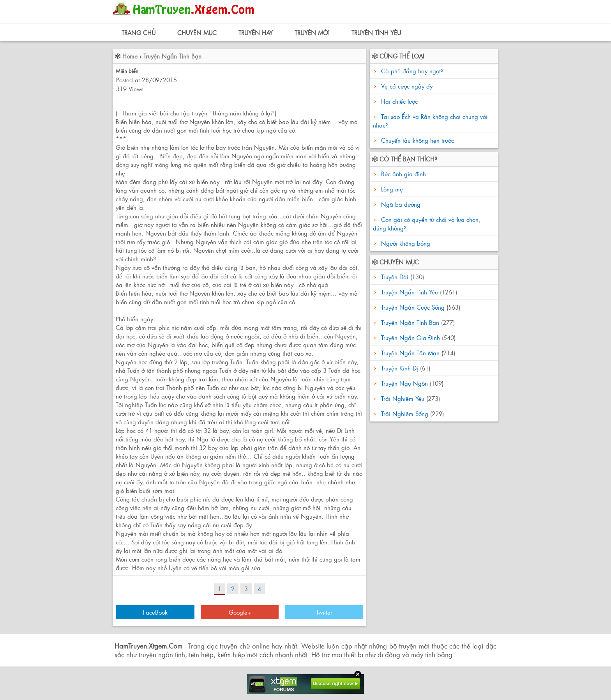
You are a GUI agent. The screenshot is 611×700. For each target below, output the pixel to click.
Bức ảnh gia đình (403, 174)
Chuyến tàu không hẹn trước (418, 140)
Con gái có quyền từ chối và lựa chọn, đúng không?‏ (427, 224)
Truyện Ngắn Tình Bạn (172, 56)
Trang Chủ (139, 33)
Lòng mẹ (391, 189)
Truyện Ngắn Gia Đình (411, 338)
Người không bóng (405, 243)
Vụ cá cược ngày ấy (407, 86)
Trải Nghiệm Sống (405, 414)
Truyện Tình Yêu (376, 33)
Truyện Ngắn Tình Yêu (410, 292)
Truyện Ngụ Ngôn (404, 383)
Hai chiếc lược (399, 101)
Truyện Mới (312, 33)
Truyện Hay (256, 33)
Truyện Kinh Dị (400, 368)
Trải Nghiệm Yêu (403, 398)
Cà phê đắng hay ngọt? (412, 71)
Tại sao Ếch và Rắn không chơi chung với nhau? (430, 121)
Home (130, 56)
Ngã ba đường (400, 204)
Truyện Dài (395, 277)
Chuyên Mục (197, 33)
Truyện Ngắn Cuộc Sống (413, 307)
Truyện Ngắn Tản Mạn (410, 353)
